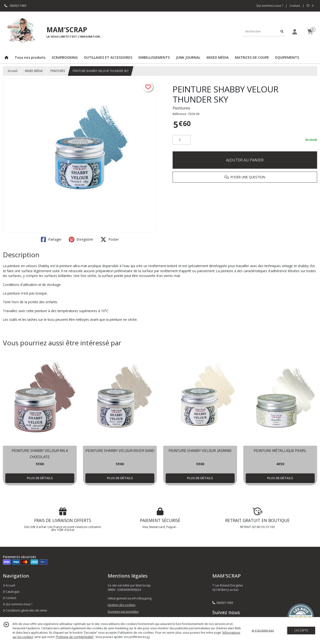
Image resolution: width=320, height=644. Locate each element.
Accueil (13, 71)
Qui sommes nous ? (18, 604)
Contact (295, 6)
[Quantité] (182, 140)
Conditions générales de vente (25, 610)
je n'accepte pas (263, 630)
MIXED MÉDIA (34, 71)
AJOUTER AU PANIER (245, 160)
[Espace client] (295, 32)
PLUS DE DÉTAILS (40, 478)
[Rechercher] (282, 31)
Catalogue (11, 592)
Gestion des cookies (122, 605)
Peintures (181, 108)
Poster (110, 239)
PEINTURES (58, 71)
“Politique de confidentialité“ (75, 637)
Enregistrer (81, 239)
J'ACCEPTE (301, 630)
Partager (51, 239)
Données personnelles (123, 612)
